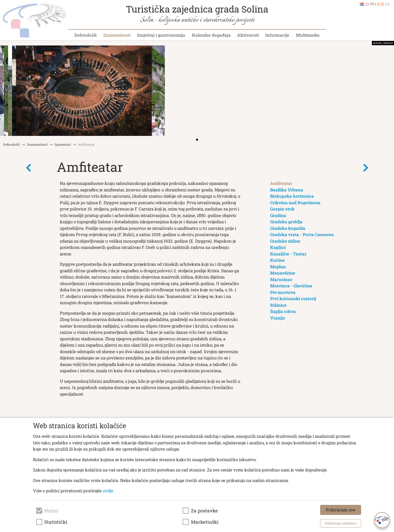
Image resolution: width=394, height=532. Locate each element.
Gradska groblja (286, 222)
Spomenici (63, 144)
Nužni (51, 511)
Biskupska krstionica (292, 196)
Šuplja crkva (283, 311)
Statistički (56, 522)
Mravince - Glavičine (291, 286)
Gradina (278, 215)
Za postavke (204, 511)
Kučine (277, 260)
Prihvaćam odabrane (341, 523)
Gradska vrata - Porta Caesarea (302, 234)
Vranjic (278, 318)
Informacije (277, 35)
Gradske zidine (285, 241)
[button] (388, 91)
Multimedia (308, 35)
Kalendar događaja (211, 35)
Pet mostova (283, 292)
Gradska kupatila (288, 228)
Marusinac (281, 279)
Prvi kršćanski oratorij (293, 299)
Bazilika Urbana (287, 190)
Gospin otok (282, 209)
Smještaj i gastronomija (161, 35)
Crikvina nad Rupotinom (295, 203)
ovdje (108, 491)
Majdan (278, 267)
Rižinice (278, 305)
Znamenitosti (117, 35)
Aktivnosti (248, 35)
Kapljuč (278, 247)
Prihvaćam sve (341, 510)
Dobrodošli (85, 35)
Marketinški (205, 522)
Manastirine (283, 273)
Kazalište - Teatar (288, 254)
